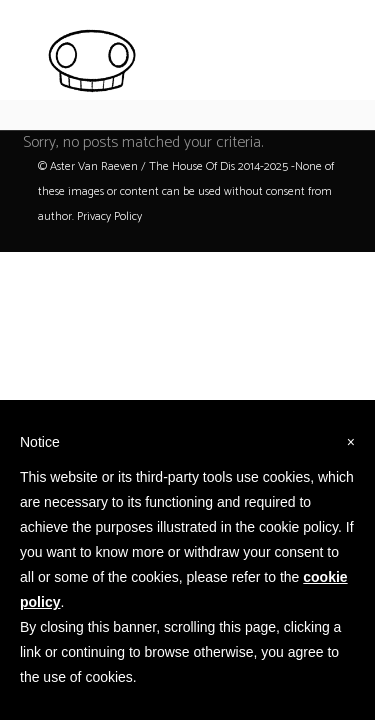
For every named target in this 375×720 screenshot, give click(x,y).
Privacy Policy (109, 216)
